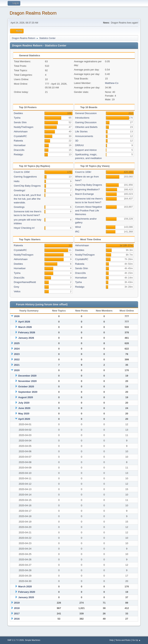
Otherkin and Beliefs (86, 127)
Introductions (82, 118)
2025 (17, 343)
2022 (17, 359)
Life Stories (81, 132)
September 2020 (28, 392)
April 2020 (24, 419)
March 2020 (25, 586)
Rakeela (18, 141)
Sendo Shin (20, 122)
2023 (17, 354)
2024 (17, 349)
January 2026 (26, 338)
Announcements (84, 136)
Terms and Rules (123, 640)
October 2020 (26, 386)
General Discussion (86, 113)
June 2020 (24, 408)
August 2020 (26, 397)
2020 (17, 370)
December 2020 (27, 376)
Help (112, 640)
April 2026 (24, 322)
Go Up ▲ (136, 640)
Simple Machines (33, 640)
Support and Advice (86, 150)
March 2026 (25, 327)
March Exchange (85, 194)
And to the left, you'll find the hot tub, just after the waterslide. (27, 199)
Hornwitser (20, 145)
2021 (17, 365)
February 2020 (27, 592)
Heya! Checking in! (24, 228)
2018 (17, 608)
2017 (17, 614)
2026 (17, 316)
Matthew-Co (112, 83)
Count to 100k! (22, 172)
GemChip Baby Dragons (27, 186)
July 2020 (24, 403)
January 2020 (26, 597)
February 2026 (27, 332)
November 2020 (27, 381)
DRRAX (80, 145)
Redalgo (18, 154)
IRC (77, 232)
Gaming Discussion (86, 122)
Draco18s (19, 150)
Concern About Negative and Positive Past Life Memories (89, 211)
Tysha (17, 118)
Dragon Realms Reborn (33, 13)
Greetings (19, 207)
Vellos (17, 291)
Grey (16, 287)
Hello (17, 181)
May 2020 (24, 414)
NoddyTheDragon (24, 127)
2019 (17, 603)
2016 (17, 619)
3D (77, 141)
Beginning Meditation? (87, 189)
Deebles (18, 113)
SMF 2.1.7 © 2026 (16, 640)
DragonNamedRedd (25, 282)
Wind (78, 227)
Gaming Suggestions (25, 177)
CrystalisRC (20, 136)
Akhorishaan (21, 132)
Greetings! (20, 190)
